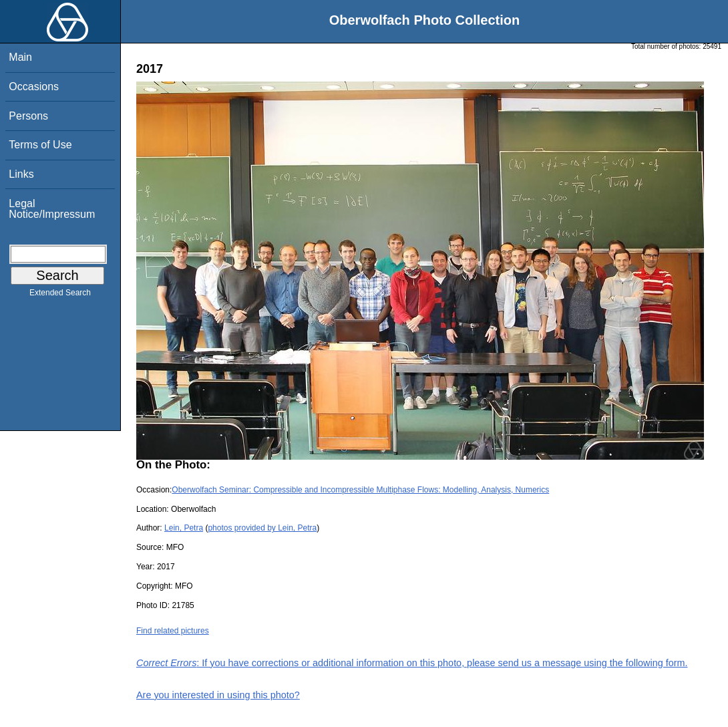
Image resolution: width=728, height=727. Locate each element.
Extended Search (60, 295)
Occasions (34, 87)
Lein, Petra (184, 528)
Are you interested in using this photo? (218, 695)
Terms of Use (40, 145)
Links (21, 174)
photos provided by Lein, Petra (262, 528)
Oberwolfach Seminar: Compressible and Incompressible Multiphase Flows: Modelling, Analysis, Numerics (360, 490)
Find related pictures (173, 631)
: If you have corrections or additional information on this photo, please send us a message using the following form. (412, 663)
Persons (28, 116)
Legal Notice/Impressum (52, 209)
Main (20, 57)
